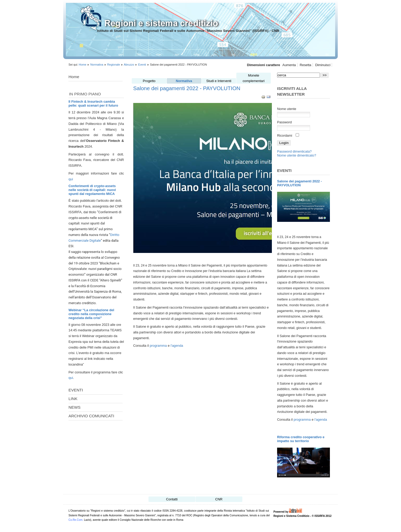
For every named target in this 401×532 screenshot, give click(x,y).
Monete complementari (254, 78)
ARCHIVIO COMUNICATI (91, 416)
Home (82, 65)
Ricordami (285, 135)
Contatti (172, 499)
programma (159, 346)
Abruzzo (129, 65)
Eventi (142, 65)
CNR (219, 499)
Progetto (149, 81)
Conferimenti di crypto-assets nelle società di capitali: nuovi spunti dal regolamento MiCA (92, 190)
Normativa (97, 65)
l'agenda (177, 346)
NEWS (75, 407)
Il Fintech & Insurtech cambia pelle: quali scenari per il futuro (93, 103)
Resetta (306, 65)
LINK (73, 399)
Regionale (114, 65)
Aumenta (289, 65)
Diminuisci (323, 65)
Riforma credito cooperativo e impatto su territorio (301, 439)
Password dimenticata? (294, 151)
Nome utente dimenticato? (297, 155)
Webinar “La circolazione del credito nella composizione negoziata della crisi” (91, 314)
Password (284, 122)
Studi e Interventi (219, 81)
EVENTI (76, 390)
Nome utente (287, 109)
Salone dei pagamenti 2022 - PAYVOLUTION (187, 88)
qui (71, 179)
